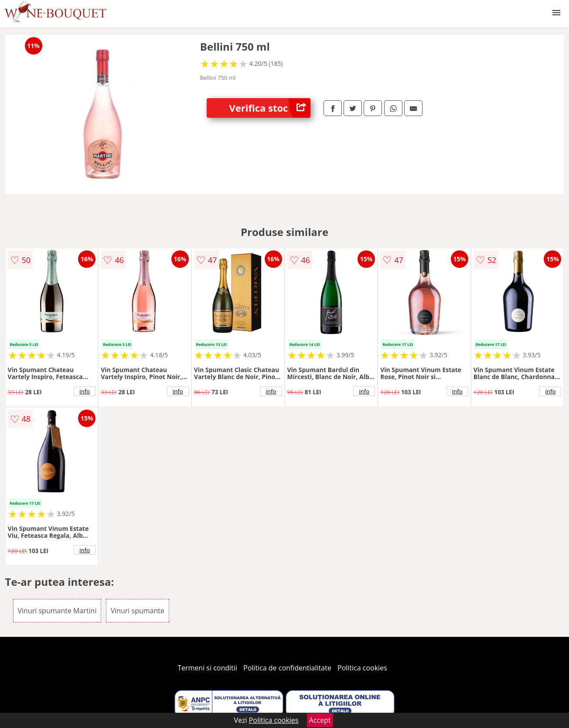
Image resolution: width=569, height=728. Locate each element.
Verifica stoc (270, 108)
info (85, 391)
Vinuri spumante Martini (57, 611)
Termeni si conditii (207, 668)
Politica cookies (362, 668)
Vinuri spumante (138, 611)
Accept (320, 720)
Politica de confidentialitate (287, 668)
